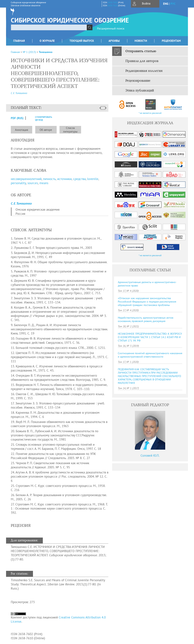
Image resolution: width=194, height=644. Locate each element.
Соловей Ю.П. (150, 455)
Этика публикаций (140, 91)
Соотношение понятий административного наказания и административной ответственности (150, 355)
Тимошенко (46, 52)
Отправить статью (141, 51)
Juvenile (93, 179)
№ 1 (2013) (29, 52)
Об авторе (46, 130)
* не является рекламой (150, 113)
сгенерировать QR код (41, 118)
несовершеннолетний (26, 179)
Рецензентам (171, 41)
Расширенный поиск (111, 28)
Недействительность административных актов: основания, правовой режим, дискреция (146, 319)
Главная (19, 41)
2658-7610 (113, 5)
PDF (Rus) (17, 118)
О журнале (47, 41)
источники (64, 179)
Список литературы (70, 130)
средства (79, 179)
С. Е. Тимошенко (19, 93)
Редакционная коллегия (144, 71)
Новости (141, 41)
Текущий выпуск (82, 41)
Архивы (114, 41)
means (44, 183)
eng (166, 4)
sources (33, 183)
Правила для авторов (142, 61)
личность (49, 179)
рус (173, 4)
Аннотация (22, 130)
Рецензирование (138, 81)
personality (18, 183)
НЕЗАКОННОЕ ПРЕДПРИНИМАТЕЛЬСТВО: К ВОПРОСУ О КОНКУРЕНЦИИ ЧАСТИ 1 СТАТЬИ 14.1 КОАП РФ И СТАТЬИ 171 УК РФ (150, 337)
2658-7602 (113, 2)
